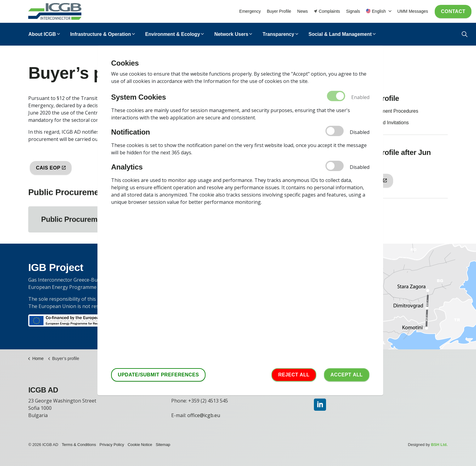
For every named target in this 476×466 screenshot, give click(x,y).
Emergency (250, 11)
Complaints (327, 11)
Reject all (294, 375)
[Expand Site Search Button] (465, 34)
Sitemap (163, 445)
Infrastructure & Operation (100, 34)
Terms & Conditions (79, 445)
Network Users (231, 34)
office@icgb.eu (204, 415)
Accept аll (347, 375)
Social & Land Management (340, 34)
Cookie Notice (140, 445)
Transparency (278, 34)
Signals (353, 11)
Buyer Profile (279, 11)
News (303, 11)
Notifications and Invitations (379, 123)
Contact (453, 12)
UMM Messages (413, 11)
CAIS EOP (51, 168)
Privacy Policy (112, 445)
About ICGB (42, 34)
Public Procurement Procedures (384, 111)
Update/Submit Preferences (158, 375)
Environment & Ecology (172, 34)
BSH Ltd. (439, 445)
